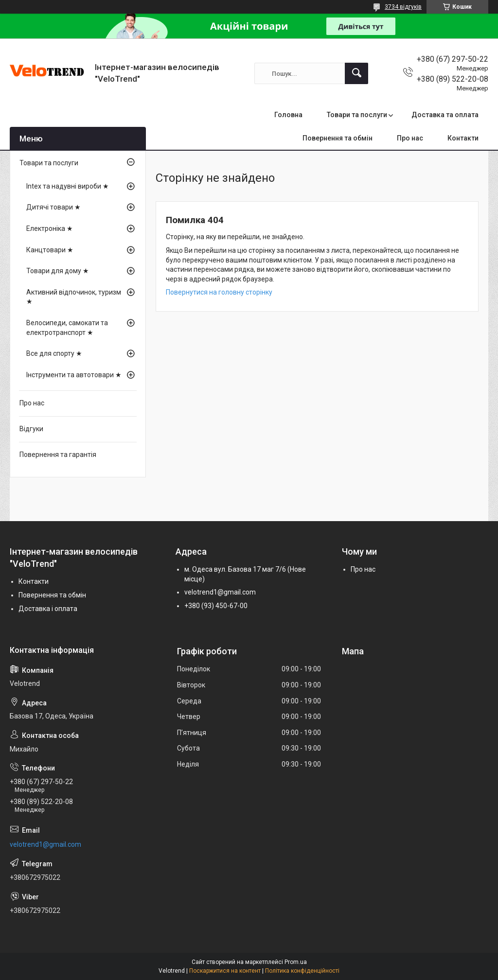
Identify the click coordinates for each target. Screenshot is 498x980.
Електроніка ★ (50, 228)
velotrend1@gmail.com (220, 592)
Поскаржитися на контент (225, 971)
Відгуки (31, 429)
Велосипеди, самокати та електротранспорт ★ (67, 328)
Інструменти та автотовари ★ (74, 375)
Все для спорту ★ (54, 353)
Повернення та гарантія (58, 455)
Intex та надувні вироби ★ (68, 186)
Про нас (410, 138)
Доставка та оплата (445, 115)
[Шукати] (356, 73)
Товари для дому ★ (58, 271)
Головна (288, 115)
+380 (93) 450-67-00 (216, 606)
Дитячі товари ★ (53, 207)
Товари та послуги (357, 115)
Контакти (463, 138)
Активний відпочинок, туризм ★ (74, 297)
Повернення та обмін (338, 138)
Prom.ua (296, 962)
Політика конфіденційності (302, 971)
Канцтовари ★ (50, 250)
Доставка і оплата (48, 609)
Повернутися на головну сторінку (219, 292)
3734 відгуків (403, 7)
